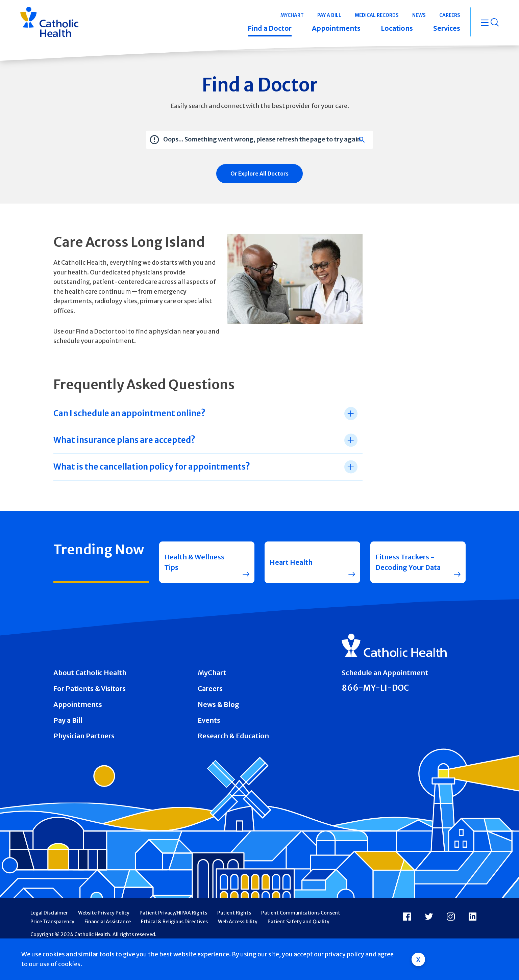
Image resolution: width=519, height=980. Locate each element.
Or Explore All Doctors (259, 174)
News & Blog (218, 704)
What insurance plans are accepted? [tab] (124, 440)
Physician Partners (84, 736)
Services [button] (447, 28)
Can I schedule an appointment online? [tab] (129, 413)
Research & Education (233, 736)
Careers (210, 688)
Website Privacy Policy (104, 913)
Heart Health (291, 562)
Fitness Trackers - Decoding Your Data (408, 562)
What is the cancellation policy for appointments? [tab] (152, 467)
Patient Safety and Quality (299, 922)
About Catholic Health (90, 673)
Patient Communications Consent (301, 913)
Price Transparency (52, 922)
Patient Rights (234, 913)
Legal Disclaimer (49, 913)
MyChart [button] (292, 15)
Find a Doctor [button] (270, 28)
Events (209, 720)
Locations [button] (397, 28)
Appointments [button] (336, 28)
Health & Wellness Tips (194, 562)
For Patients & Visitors (90, 688)
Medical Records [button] (377, 15)
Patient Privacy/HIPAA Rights (173, 913)
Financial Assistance (108, 922)
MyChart (212, 673)
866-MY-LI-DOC (375, 688)
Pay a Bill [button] (329, 15)
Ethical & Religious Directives (174, 922)
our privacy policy (339, 954)
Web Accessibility (238, 922)
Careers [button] (450, 15)
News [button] (419, 15)
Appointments (78, 704)
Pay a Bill (68, 720)
